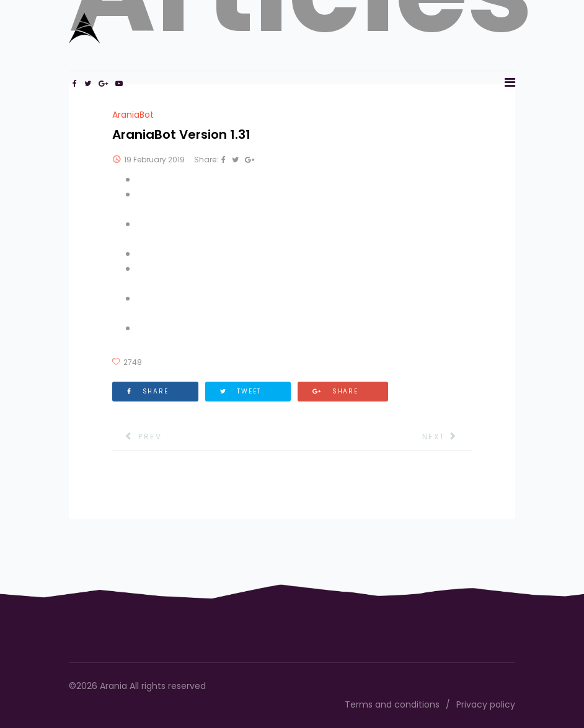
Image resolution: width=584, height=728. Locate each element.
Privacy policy (486, 704)
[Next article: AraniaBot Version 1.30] (447, 437)
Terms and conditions (392, 704)
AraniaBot (133, 115)
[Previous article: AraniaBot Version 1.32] (137, 437)
